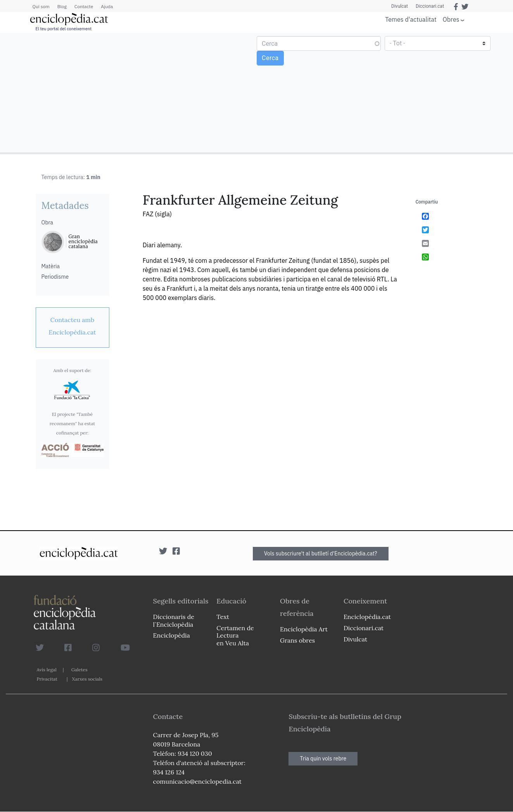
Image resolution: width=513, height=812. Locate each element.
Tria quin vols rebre (323, 759)
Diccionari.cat (430, 6)
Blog (62, 6)
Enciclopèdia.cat (367, 617)
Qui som (41, 6)
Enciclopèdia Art (304, 629)
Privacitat (47, 679)
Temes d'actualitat (411, 19)
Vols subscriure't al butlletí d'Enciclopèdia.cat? (321, 553)
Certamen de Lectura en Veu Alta (235, 635)
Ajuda (107, 6)
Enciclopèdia (172, 635)
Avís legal (47, 670)
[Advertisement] (129, 92)
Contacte (84, 6)
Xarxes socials (87, 679)
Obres (451, 19)
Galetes (79, 670)
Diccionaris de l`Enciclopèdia (174, 620)
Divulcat (400, 6)
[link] (73, 326)
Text (223, 617)
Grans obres (297, 640)
